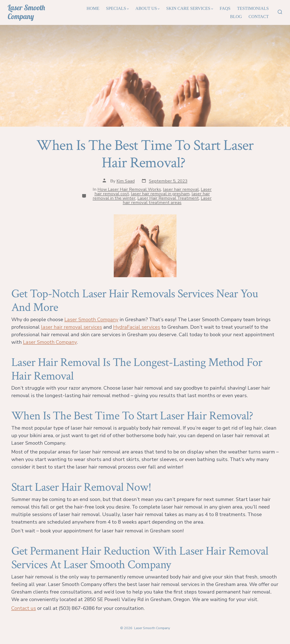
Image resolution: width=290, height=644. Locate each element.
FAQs (225, 8)
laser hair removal (181, 189)
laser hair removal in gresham (160, 194)
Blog (236, 16)
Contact (259, 16)
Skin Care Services (190, 8)
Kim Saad (126, 181)
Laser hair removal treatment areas (167, 200)
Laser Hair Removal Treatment (168, 198)
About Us (147, 8)
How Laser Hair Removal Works (129, 189)
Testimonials (253, 8)
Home (93, 8)
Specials (117, 8)
